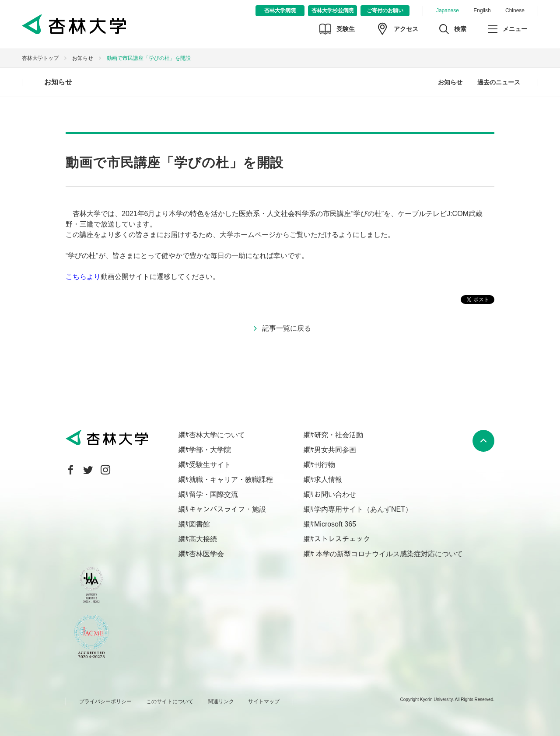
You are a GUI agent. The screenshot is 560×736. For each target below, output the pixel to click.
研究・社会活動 (339, 435)
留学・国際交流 (213, 494)
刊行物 (325, 465)
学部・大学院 (210, 450)
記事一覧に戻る (287, 328)
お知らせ (83, 58)
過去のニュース (499, 82)
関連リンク (221, 701)
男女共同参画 (335, 450)
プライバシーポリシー (105, 701)
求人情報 (328, 480)
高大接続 (203, 539)
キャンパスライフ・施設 (227, 509)
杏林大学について (217, 435)
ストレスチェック (342, 539)
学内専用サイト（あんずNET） (363, 509)
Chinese (515, 10)
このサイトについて (170, 701)
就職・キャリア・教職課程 (231, 480)
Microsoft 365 (335, 524)
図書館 (199, 524)
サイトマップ (264, 701)
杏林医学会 (206, 554)
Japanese (448, 10)
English (482, 10)
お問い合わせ (335, 494)
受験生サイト (210, 465)
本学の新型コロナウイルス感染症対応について (388, 554)
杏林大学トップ (40, 58)
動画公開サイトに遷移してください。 (143, 277)
